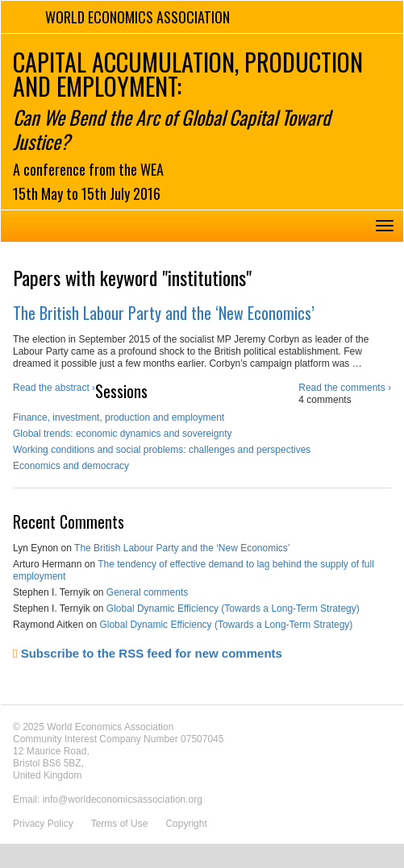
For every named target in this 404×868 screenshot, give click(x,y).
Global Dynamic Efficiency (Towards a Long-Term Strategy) (233, 608)
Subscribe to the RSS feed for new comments (148, 654)
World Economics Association (137, 17)
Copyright (186, 824)
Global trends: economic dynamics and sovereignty (122, 434)
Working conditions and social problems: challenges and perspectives (162, 450)
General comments (147, 592)
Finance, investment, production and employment (119, 417)
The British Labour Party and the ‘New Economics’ (164, 313)
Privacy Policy (43, 824)
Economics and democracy (71, 466)
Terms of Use (120, 824)
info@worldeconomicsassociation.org (123, 799)
